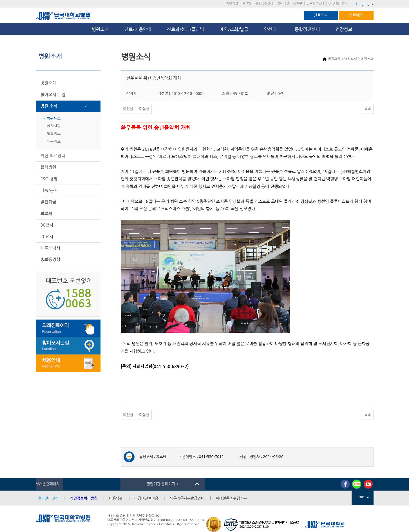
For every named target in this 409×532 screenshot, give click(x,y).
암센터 (271, 29)
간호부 (298, 3)
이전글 (128, 109)
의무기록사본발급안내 (187, 498)
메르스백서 (51, 248)
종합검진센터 (264, 3)
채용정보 (54, 142)
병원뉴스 (54, 118)
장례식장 (283, 3)
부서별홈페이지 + (50, 484)
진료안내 (321, 15)
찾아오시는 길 (53, 95)
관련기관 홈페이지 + (163, 484)
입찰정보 (54, 134)
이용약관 (116, 498)
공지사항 (54, 126)
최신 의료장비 (53, 156)
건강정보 (344, 29)
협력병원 (48, 167)
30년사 (47, 225)
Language (365, 4)
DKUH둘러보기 (338, 3)
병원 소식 (49, 106)
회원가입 (232, 3)
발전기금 (48, 202)
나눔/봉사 (49, 190)
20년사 (47, 237)
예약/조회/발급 (234, 29)
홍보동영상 (51, 259)
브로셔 (46, 213)
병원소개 (100, 29)
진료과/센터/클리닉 (185, 29)
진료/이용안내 (138, 29)
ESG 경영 (49, 179)
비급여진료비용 (146, 498)
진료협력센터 (315, 3)
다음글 (144, 109)
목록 (368, 109)
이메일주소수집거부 (231, 498)
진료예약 (356, 15)
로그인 (246, 3)
